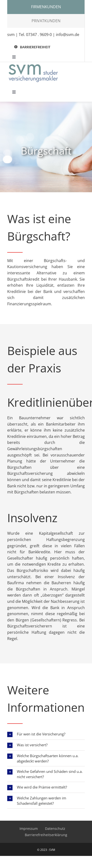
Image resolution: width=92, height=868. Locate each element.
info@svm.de (68, 35)
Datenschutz (55, 829)
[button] (32, 47)
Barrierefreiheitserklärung (46, 835)
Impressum (29, 829)
